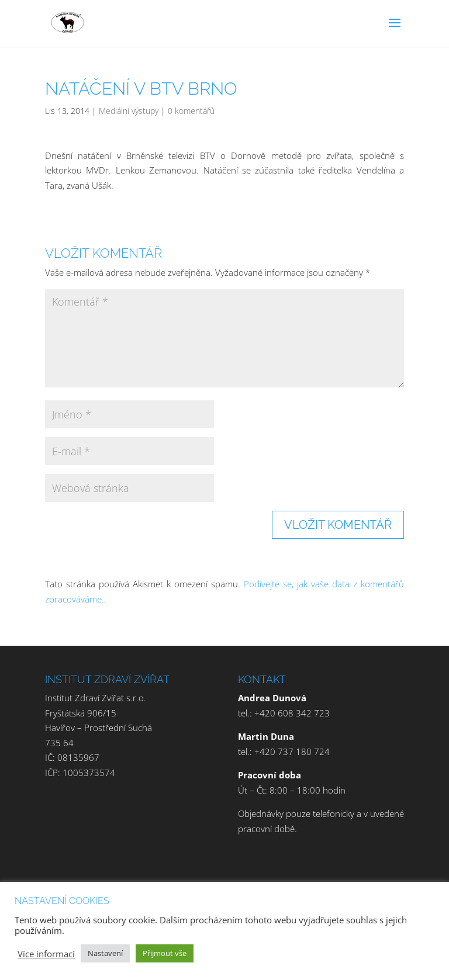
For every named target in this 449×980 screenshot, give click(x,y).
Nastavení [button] (105, 953)
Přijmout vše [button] (165, 953)
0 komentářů (191, 111)
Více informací (46, 954)
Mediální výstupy (129, 111)
